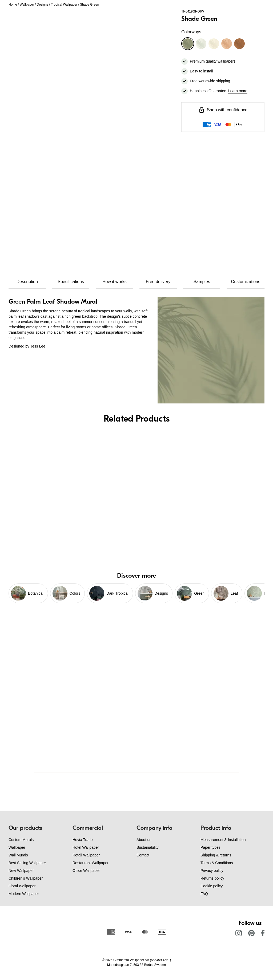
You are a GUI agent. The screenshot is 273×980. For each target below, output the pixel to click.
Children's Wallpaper (26, 878)
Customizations (246, 282)
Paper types (210, 847)
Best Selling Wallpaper (27, 863)
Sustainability (148, 847)
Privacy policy (212, 871)
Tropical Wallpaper (64, 5)
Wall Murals (18, 855)
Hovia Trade (83, 840)
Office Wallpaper (86, 871)
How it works (115, 282)
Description (27, 282)
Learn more (238, 91)
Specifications (71, 282)
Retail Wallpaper (86, 855)
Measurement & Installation (223, 840)
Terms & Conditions (217, 863)
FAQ (204, 894)
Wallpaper (27, 5)
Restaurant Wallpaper (91, 863)
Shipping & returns (216, 855)
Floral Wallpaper (22, 886)
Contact (143, 855)
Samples (202, 282)
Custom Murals (21, 840)
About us (144, 840)
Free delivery (158, 282)
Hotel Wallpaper (86, 847)
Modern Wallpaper (24, 894)
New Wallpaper (21, 871)
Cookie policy (212, 886)
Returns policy (212, 878)
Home (13, 5)
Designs (43, 5)
